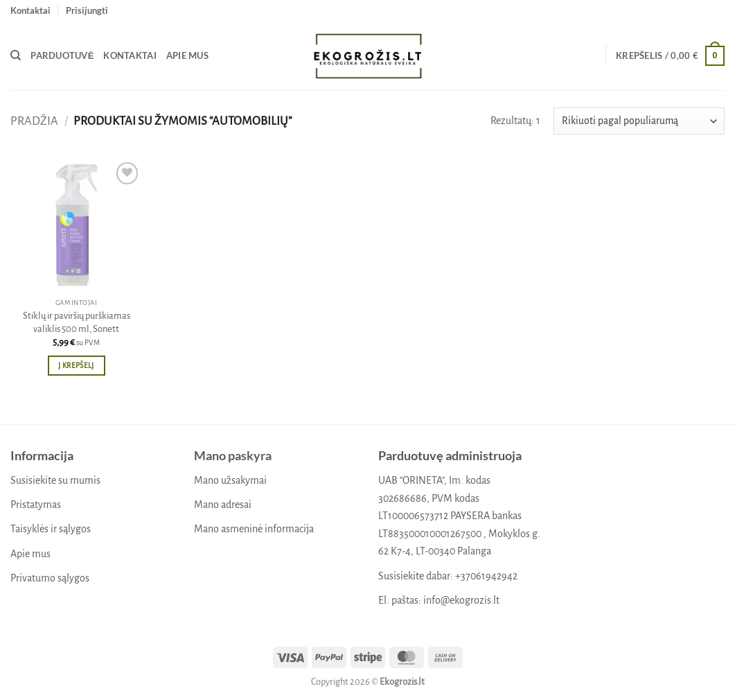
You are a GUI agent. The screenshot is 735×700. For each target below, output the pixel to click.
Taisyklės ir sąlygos (51, 529)
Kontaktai (30, 10)
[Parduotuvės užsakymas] (639, 121)
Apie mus (187, 55)
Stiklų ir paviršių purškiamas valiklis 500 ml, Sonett (77, 322)
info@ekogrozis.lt (461, 600)
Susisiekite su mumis (55, 480)
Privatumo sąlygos (50, 578)
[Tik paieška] (16, 55)
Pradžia (34, 121)
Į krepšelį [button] (76, 366)
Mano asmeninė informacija (254, 529)
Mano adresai (223, 505)
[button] (87, 10)
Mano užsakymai (230, 480)
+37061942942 (486, 576)
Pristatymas (36, 505)
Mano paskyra (233, 455)
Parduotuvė (62, 55)
